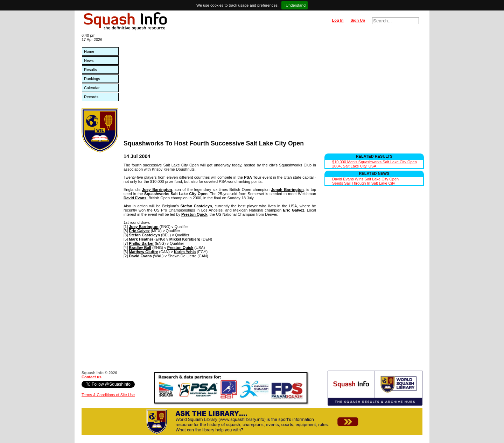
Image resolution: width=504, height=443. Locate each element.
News (89, 60)
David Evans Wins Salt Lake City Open (365, 179)
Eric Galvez (294, 210)
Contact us (92, 377)
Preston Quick (194, 214)
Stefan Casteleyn (196, 206)
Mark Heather (141, 239)
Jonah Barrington (287, 190)
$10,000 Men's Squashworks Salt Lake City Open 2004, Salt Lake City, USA (374, 164)
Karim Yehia (185, 252)
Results (90, 70)
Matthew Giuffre (143, 252)
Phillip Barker (141, 243)
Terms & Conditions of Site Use (108, 395)
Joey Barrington (157, 190)
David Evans (135, 198)
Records (91, 97)
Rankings (92, 79)
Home (89, 51)
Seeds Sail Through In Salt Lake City (364, 183)
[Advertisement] (273, 87)
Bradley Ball (140, 248)
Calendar (92, 88)
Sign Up (358, 20)
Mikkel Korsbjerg (185, 239)
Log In (338, 20)
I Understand (295, 5)
